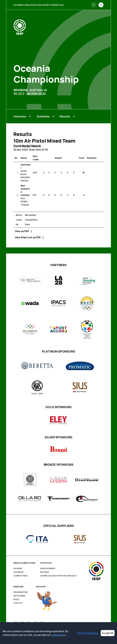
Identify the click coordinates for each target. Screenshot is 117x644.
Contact (18, 603)
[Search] (94, 5)
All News (18, 569)
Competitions (20, 576)
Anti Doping (19, 596)
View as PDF (24, 231)
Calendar (18, 572)
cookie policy (58, 635)
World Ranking (48, 569)
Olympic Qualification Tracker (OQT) (59, 576)
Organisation (20, 592)
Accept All (108, 633)
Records (45, 572)
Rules (16, 599)
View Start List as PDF (29, 237)
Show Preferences (88, 633)
